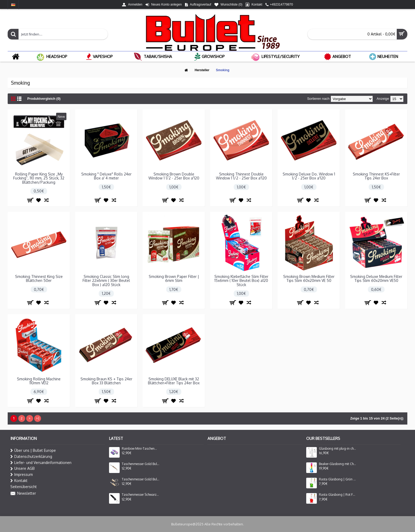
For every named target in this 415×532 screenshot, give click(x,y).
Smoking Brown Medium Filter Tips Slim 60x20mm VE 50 (309, 278)
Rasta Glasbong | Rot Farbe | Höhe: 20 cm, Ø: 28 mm (338, 495)
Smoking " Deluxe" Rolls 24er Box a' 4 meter (106, 176)
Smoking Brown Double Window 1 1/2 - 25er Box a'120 (174, 176)
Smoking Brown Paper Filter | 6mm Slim (174, 278)
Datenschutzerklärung (31, 457)
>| (38, 418)
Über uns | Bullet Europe (33, 450)
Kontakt (19, 481)
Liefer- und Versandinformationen (41, 463)
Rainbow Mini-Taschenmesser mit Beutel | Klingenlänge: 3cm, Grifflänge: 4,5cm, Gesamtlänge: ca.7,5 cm (141, 449)
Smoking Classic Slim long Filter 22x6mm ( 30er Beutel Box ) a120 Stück (106, 281)
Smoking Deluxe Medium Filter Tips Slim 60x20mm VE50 (376, 278)
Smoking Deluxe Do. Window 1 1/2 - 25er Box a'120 (309, 176)
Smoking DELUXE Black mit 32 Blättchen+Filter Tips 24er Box (174, 381)
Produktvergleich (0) (44, 99)
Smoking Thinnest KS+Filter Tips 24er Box (376, 176)
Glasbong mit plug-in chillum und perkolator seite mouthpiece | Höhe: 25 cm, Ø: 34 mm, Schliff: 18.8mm (338, 449)
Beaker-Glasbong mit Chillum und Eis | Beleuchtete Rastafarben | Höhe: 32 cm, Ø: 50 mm (338, 464)
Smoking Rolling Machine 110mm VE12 (39, 381)
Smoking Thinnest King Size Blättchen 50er (39, 278)
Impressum (22, 475)
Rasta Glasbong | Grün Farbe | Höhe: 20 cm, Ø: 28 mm (338, 479)
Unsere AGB (22, 468)
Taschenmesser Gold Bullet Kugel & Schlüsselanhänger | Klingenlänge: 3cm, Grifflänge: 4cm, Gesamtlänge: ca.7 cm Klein (141, 479)
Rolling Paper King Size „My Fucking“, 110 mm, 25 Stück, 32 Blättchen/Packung (39, 178)
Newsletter (23, 494)
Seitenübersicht (24, 487)
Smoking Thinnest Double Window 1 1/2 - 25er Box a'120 (241, 176)
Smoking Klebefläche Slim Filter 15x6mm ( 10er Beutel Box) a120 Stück (241, 281)
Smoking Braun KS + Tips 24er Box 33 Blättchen (106, 381)
